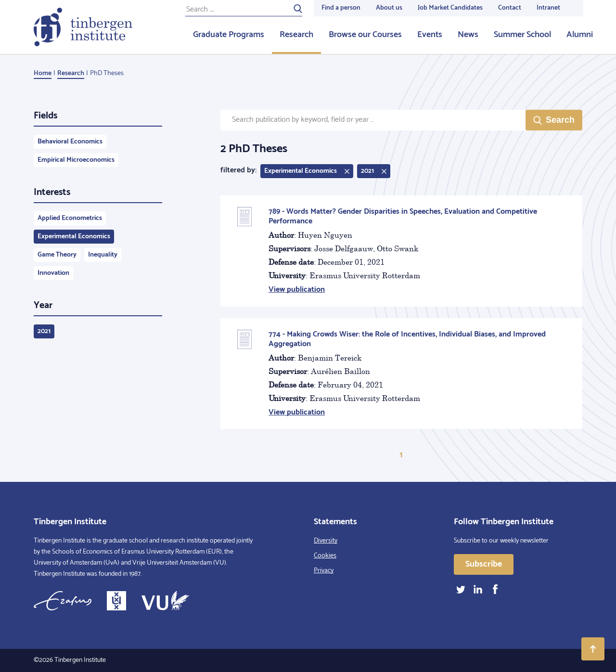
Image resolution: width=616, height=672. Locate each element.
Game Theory (57, 255)
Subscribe (484, 564)
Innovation (53, 273)
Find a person (341, 8)
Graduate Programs (229, 35)
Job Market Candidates (450, 8)
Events (430, 35)
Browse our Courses (365, 35)
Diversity (326, 541)
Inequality (103, 255)
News (468, 35)
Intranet (548, 8)
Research (296, 35)
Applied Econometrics (70, 218)
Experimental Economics (74, 237)
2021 (44, 331)
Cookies (325, 556)
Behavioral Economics (70, 142)
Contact (510, 8)
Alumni (580, 35)
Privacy (324, 571)
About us (389, 8)
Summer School (522, 35)
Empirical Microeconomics (76, 160)
